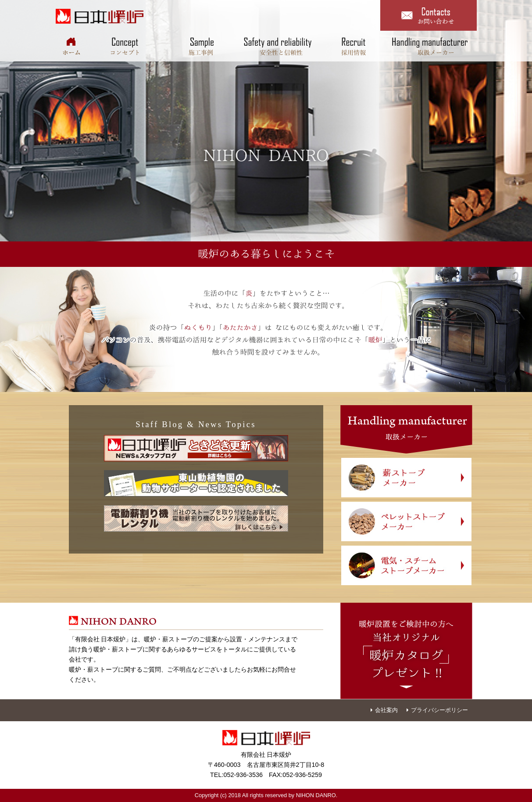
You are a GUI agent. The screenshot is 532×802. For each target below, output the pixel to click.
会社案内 (384, 710)
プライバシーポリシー (437, 710)
